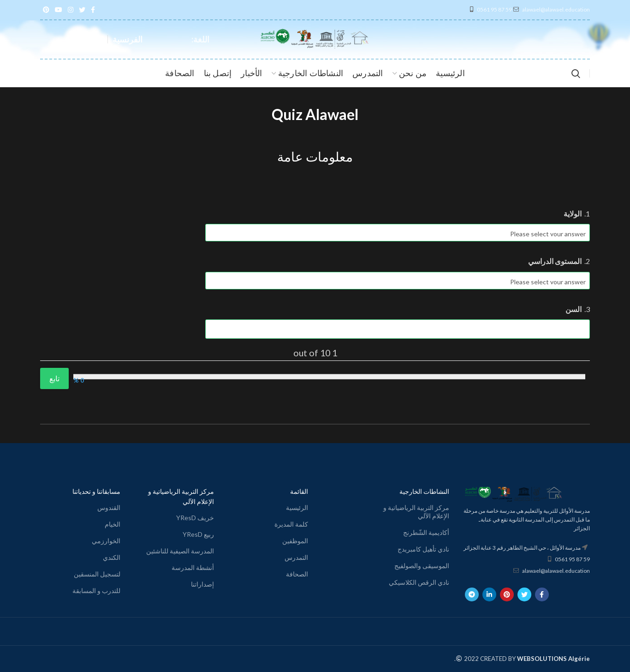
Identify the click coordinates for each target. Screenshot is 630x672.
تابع (54, 378)
